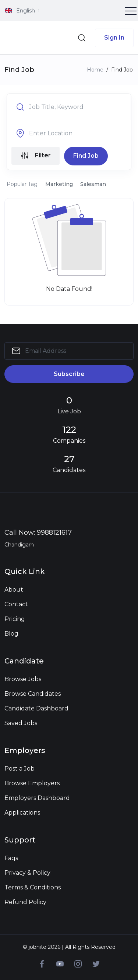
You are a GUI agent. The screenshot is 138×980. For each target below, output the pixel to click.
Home (95, 70)
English (21, 11)
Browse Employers (32, 783)
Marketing (59, 184)
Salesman (93, 184)
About (14, 590)
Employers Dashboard (37, 798)
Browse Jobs (23, 679)
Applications (22, 813)
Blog (11, 634)
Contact (16, 604)
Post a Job (20, 769)
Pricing (15, 619)
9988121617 (54, 533)
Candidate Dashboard (36, 708)
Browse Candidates (33, 694)
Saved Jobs (21, 723)
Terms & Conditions (33, 887)
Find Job (86, 156)
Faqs (11, 858)
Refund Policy (25, 902)
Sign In (114, 38)
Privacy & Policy (27, 873)
